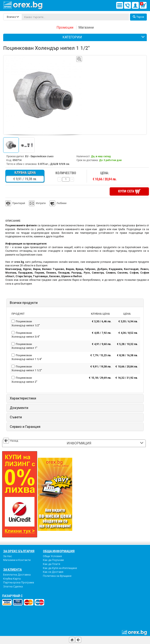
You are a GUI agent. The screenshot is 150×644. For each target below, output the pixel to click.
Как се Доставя (53, 572)
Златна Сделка (13, 586)
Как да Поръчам (53, 560)
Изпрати (41, 203)
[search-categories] (13, 17)
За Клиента (12, 570)
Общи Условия (52, 556)
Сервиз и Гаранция (25, 427)
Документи (19, 408)
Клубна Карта (12, 579)
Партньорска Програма (19, 582)
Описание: (13, 221)
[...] (75, 17)
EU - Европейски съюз (39, 156)
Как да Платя (52, 564)
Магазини (86, 27)
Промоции (65, 27)
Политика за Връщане (57, 576)
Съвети (16, 417)
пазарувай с (12, 596)
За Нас (8, 556)
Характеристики (23, 398)
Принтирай (15, 203)
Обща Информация (59, 551)
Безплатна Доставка (17, 575)
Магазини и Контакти (17, 560)
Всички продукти (24, 303)
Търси (138, 17)
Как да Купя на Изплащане (60, 568)
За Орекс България (19, 551)
